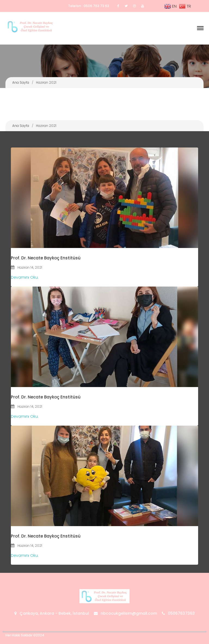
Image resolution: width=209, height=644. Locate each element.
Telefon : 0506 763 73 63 (89, 6)
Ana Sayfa (21, 82)
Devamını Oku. (25, 277)
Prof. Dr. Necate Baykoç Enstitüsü (46, 258)
